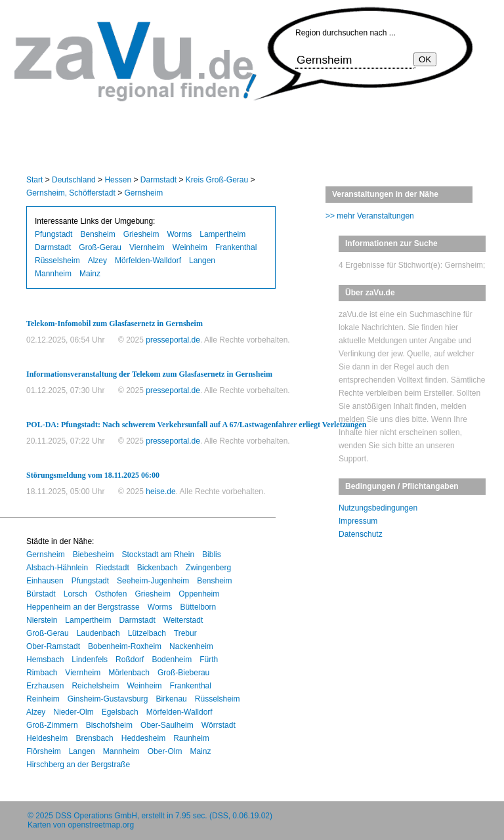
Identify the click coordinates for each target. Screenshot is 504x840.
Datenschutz (361, 534)
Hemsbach (45, 660)
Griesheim (141, 234)
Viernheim (147, 247)
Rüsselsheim (57, 261)
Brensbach (94, 738)
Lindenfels (90, 660)
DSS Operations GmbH (96, 816)
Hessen (118, 180)
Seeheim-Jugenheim (153, 581)
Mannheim (53, 274)
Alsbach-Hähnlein (57, 568)
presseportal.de (173, 340)
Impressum (358, 521)
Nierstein (42, 620)
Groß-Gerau (100, 247)
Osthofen (111, 594)
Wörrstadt (219, 725)
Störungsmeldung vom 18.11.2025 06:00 (93, 475)
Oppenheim (199, 594)
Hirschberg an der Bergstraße (78, 765)
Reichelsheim (95, 686)
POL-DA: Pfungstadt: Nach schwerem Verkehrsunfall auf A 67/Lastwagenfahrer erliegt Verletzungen (196, 425)
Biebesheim (94, 555)
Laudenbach (98, 633)
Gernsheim (144, 193)
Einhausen (45, 581)
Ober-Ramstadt (53, 646)
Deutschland (74, 180)
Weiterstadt (183, 620)
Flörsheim (44, 751)
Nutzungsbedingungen (378, 508)
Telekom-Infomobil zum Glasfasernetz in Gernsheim (115, 324)
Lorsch (75, 594)
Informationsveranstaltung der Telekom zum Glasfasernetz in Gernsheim (149, 374)
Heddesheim (143, 738)
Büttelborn (199, 607)
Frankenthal (236, 247)
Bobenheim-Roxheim (125, 646)
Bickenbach (157, 568)
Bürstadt (41, 594)
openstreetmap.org (101, 825)
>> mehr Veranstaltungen (370, 216)
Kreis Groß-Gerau (217, 180)
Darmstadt (158, 180)
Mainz (90, 274)
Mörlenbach (129, 673)
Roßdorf (130, 660)
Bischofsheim (109, 725)
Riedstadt (113, 568)
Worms (179, 234)
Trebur (185, 633)
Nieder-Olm (73, 712)
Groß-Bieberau (183, 673)
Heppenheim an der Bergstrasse (83, 607)
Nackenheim (191, 646)
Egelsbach (120, 712)
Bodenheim (172, 660)
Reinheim (43, 699)
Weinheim (190, 247)
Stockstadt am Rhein (158, 555)
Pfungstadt (53, 234)
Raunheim (191, 738)
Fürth (209, 660)
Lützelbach (147, 633)
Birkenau (171, 699)
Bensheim (97, 234)
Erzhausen (45, 686)
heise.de (160, 492)
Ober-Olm (165, 751)
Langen (202, 261)
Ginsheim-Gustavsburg (108, 699)
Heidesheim (47, 738)
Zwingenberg (208, 568)
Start (34, 180)
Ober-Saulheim (167, 725)
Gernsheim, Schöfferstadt (71, 193)
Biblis (212, 555)
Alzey (97, 261)
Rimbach (42, 673)
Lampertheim (222, 234)
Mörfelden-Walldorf (148, 261)
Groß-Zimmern (52, 725)
